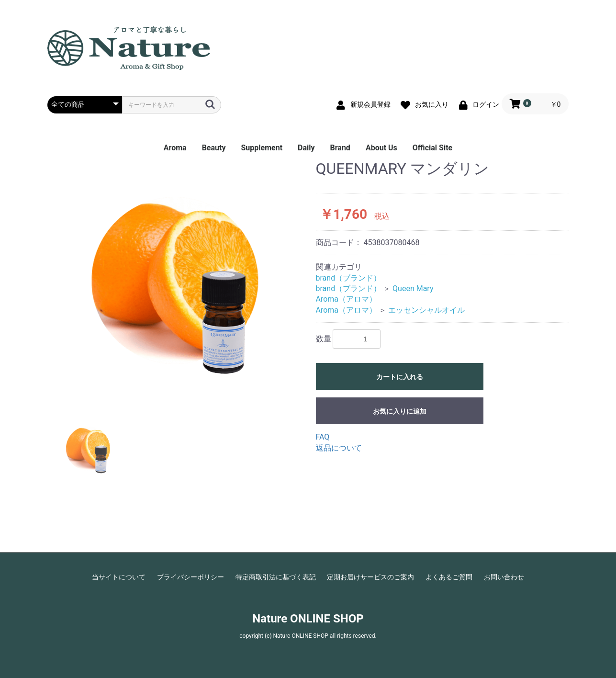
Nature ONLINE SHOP (308, 619)
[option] (178, 281)
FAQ (323, 437)
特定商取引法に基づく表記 (276, 577)
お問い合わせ (504, 577)
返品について (339, 448)
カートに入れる (400, 377)
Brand (340, 148)
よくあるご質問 (449, 577)
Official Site (432, 148)
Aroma (175, 148)
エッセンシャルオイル (426, 310)
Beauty (214, 148)
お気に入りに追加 (400, 411)
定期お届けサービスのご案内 (370, 577)
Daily (306, 148)
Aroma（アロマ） (347, 299)
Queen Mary (413, 288)
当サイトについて (119, 577)
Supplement (262, 148)
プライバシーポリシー (190, 577)
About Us (381, 148)
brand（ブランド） (349, 278)
